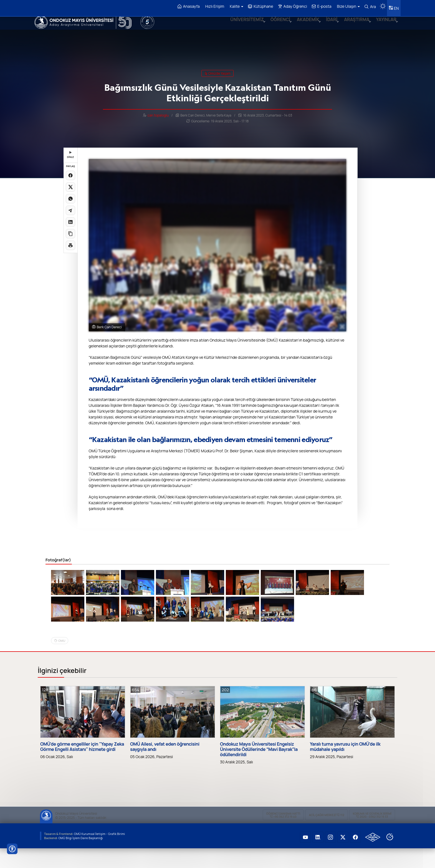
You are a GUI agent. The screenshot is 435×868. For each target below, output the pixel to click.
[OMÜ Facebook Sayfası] (355, 857)
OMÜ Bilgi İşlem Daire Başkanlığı (82, 858)
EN (395, 7)
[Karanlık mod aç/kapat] (381, 4)
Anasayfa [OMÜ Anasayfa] (187, 7)
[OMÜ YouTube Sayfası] (305, 857)
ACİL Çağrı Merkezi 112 (326, 835)
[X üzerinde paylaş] (70, 184)
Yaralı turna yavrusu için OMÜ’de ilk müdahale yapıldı (345, 766)
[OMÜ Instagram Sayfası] (330, 857)
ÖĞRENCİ (275, 26)
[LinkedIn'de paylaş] (70, 219)
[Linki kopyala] (70, 231)
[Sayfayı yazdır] (70, 243)
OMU (62, 660)
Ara (368, 7)
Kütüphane (259, 7)
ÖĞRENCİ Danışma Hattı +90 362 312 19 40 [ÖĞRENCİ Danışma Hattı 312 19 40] (283, 835)
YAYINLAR (385, 26)
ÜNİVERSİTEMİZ (240, 26)
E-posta (320, 7)
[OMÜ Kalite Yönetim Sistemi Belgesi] (373, 857)
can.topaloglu (158, 112)
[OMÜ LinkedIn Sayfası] (318, 857)
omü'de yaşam (217, 70)
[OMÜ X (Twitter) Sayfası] (343, 857)
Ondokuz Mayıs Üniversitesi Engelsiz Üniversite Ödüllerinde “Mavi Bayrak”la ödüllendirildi (259, 769)
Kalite (235, 6)
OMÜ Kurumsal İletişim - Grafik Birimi (101, 853)
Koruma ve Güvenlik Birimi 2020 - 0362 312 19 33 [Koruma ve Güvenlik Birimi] (372, 835)
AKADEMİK (303, 26)
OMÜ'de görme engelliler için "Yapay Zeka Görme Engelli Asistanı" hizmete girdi (82, 766)
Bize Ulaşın (347, 6)
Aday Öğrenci (291, 7)
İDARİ (328, 26)
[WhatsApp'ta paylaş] (70, 196)
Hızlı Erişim (213, 6)
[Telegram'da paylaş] (70, 208)
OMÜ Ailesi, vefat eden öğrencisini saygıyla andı (165, 766)
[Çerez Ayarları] (390, 857)
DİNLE (71, 152)
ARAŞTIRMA (354, 26)
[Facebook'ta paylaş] (70, 173)
